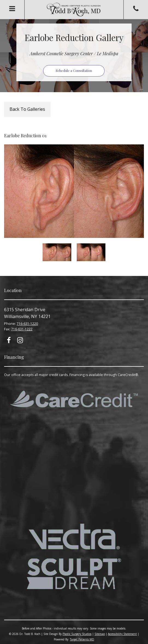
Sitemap (100, 634)
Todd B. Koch (74, 10)
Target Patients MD (82, 639)
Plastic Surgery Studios (77, 634)
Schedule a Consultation (74, 71)
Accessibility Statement (122, 634)
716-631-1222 (22, 329)
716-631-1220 (27, 324)
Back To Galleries (27, 109)
